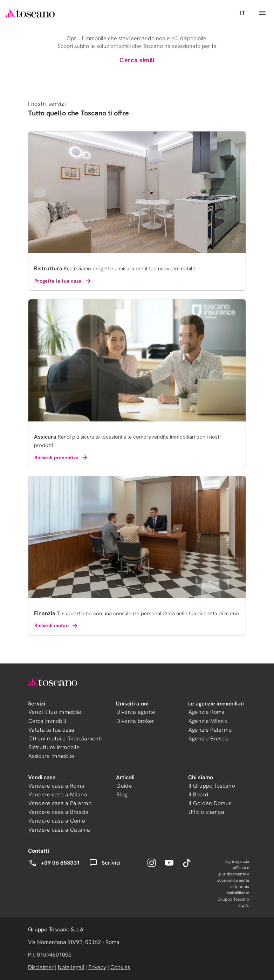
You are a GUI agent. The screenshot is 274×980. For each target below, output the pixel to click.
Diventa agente (136, 712)
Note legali (71, 967)
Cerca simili (137, 60)
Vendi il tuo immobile (55, 712)
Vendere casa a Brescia (59, 812)
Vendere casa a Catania (59, 830)
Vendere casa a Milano (58, 794)
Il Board (199, 794)
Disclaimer (41, 967)
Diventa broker (135, 721)
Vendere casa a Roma (56, 786)
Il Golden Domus (210, 803)
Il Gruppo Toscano (212, 786)
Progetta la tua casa (63, 281)
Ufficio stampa (206, 812)
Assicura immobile (51, 756)
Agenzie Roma (207, 712)
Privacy (97, 967)
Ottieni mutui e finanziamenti (65, 738)
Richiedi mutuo (56, 626)
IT (242, 13)
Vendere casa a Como (57, 821)
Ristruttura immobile (54, 747)
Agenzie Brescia (209, 738)
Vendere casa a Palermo (60, 803)
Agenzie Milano (208, 721)
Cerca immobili (47, 721)
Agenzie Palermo (210, 730)
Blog (122, 794)
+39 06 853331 (54, 863)
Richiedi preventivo (61, 457)
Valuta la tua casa (52, 730)
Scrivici (105, 863)
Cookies (120, 967)
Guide (124, 786)
